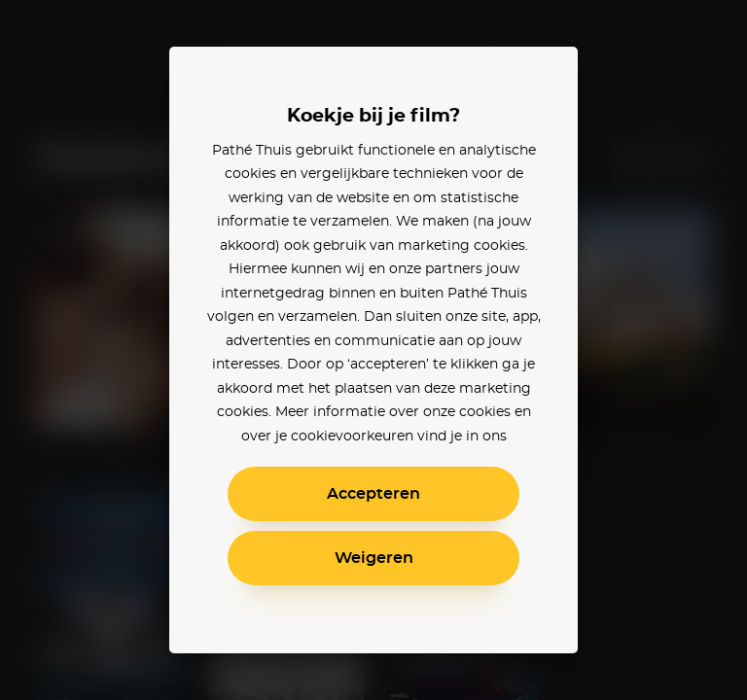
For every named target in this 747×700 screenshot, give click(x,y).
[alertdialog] (373, 350)
